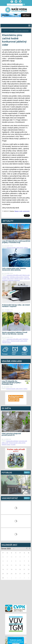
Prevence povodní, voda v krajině (15, 248)
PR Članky (9, 311)
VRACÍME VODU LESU (12, 361)
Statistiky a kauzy (19, 279)
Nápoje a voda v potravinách (21, 31)
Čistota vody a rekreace (12, 441)
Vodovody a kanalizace (14, 280)
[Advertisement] (16, 592)
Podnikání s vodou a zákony (17, 277)
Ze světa (13, 444)
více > (26, 472)
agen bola (11, 357)
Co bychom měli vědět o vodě (14, 275)
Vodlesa (26, 248)
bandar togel (2, 357)
